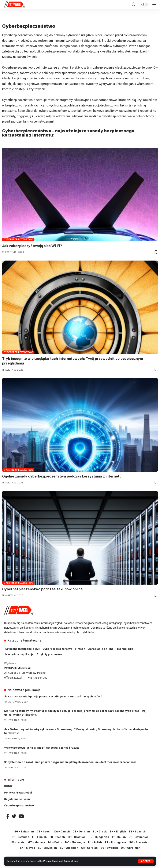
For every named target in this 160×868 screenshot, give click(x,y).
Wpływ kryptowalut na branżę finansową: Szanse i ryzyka (42, 748)
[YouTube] (21, 816)
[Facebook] (8, 816)
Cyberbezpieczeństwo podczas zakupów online (42, 589)
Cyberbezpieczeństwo (18, 239)
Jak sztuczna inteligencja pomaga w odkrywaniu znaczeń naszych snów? (53, 696)
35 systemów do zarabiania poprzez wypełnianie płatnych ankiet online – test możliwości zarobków (70, 762)
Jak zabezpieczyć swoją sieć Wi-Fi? (32, 246)
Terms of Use (71, 861)
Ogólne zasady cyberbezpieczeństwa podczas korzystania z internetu (62, 476)
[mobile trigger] (152, 4)
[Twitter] (14, 816)
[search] (134, 5)
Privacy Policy (51, 861)
